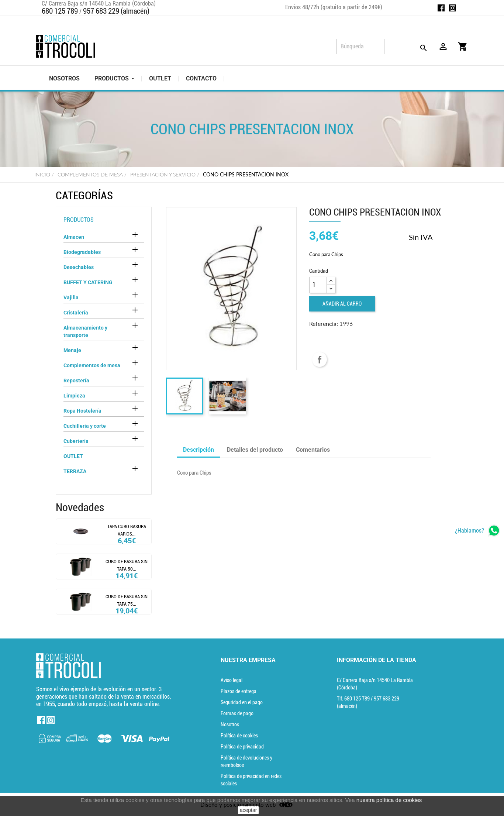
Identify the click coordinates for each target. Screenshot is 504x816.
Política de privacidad (242, 747)
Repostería (76, 381)
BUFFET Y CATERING (88, 282)
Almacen (74, 237)
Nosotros (230, 724)
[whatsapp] (478, 531)
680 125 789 (60, 11)
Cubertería (76, 441)
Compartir (320, 359)
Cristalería (76, 313)
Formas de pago (237, 713)
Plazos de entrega (239, 691)
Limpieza (74, 396)
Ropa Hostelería (82, 411)
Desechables (79, 267)
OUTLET (73, 456)
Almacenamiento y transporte (85, 331)
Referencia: (324, 323)
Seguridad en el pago (242, 702)
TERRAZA (75, 471)
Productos (79, 220)
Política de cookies (239, 736)
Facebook (441, 8)
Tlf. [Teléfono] (354, 699)
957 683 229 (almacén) (116, 11)
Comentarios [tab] (313, 450)
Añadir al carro (342, 304)
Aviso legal (232, 680)
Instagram (453, 8)
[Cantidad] (318, 285)
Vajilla (71, 297)
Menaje (72, 350)
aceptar (248, 810)
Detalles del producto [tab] (255, 450)
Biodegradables (82, 252)
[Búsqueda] (360, 47)
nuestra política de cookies (389, 800)
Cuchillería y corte (85, 426)
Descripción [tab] (199, 450)
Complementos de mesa (92, 365)
